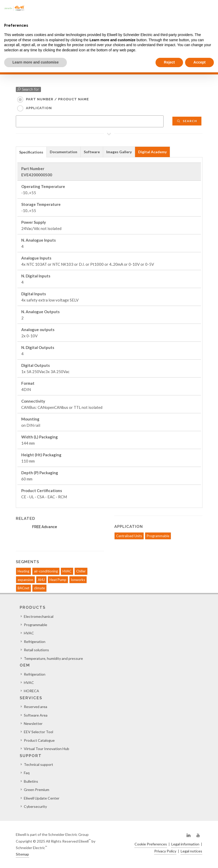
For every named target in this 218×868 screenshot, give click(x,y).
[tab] (31, 152)
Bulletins (31, 781)
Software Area (36, 715)
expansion (25, 580)
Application (39, 108)
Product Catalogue (39, 740)
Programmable (158, 536)
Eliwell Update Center (42, 798)
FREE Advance (45, 527)
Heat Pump (58, 580)
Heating (23, 571)
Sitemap (22, 854)
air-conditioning (46, 571)
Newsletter (33, 723)
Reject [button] (169, 62)
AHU (41, 580)
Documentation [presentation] (64, 152)
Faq (27, 773)
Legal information (185, 844)
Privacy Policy (165, 851)
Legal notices (191, 851)
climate (39, 588)
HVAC (67, 571)
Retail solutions (36, 650)
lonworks (78, 580)
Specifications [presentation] (31, 152)
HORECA (31, 691)
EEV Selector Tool (38, 732)
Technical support (38, 764)
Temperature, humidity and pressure (53, 658)
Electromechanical (39, 616)
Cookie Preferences (151, 844)
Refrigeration (35, 642)
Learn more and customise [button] (36, 62)
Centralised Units (129, 536)
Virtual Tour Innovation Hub (47, 749)
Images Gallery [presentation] (119, 152)
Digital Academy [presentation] (152, 152)
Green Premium (37, 790)
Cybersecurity (35, 806)
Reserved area (36, 707)
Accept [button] (199, 62)
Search (187, 121)
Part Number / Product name (57, 99)
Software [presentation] (92, 152)
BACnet (23, 588)
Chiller (81, 571)
